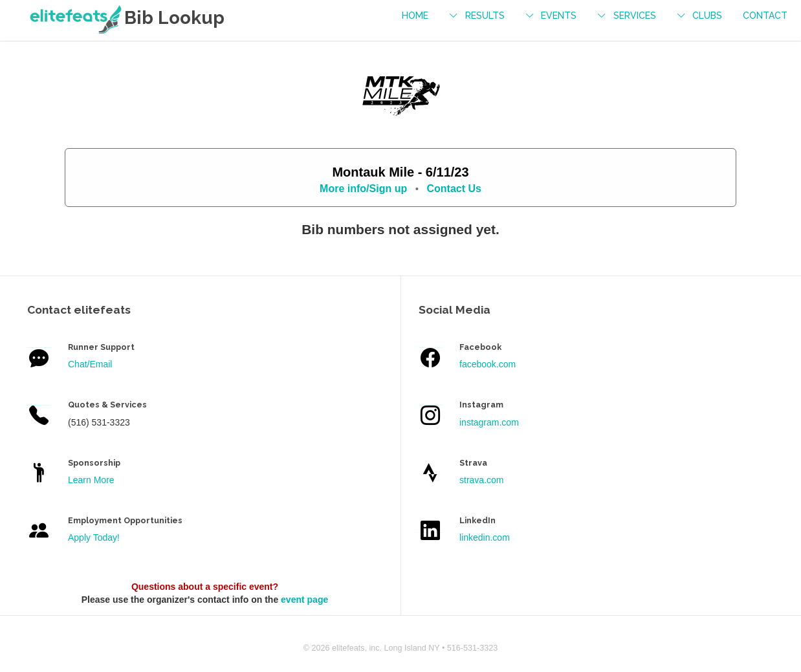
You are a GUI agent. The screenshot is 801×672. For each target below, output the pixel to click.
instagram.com (489, 422)
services (635, 16)
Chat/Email (90, 364)
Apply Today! (94, 537)
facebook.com (488, 364)
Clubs (707, 16)
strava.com (481, 480)
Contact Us (454, 189)
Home (415, 16)
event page (304, 600)
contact (765, 16)
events (559, 16)
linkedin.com (485, 537)
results (485, 16)
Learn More (91, 480)
